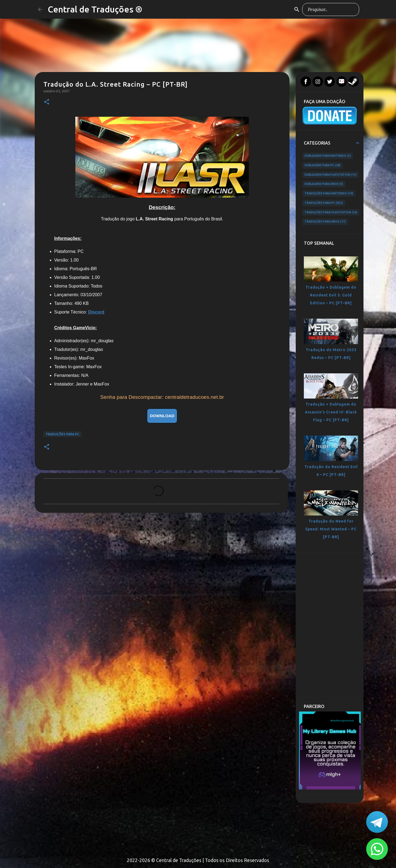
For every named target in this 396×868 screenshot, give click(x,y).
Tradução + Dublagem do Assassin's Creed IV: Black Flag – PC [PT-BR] (331, 412)
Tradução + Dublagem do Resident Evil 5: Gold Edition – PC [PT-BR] (331, 295)
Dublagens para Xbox (324, 184)
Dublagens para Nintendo (328, 156)
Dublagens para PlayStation (331, 175)
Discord (96, 312)
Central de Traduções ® (95, 9)
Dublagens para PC (323, 165)
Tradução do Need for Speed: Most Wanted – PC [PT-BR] (331, 529)
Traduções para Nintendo (329, 194)
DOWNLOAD (162, 416)
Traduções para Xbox (325, 222)
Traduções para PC (62, 434)
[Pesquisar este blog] (331, 9)
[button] (47, 102)
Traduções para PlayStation (331, 213)
